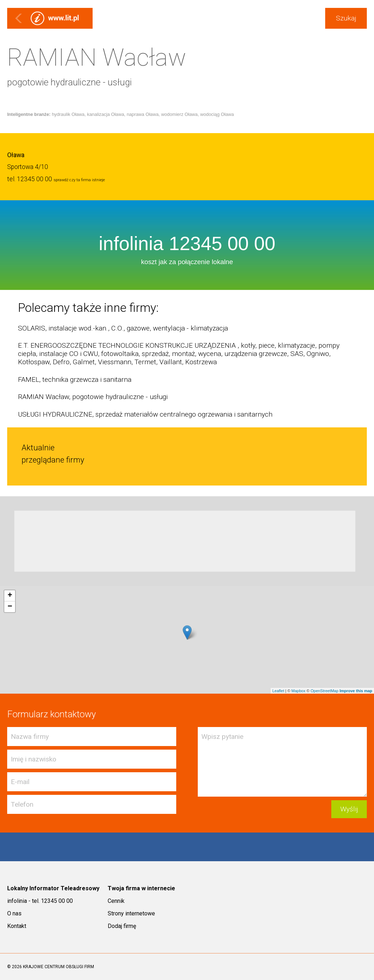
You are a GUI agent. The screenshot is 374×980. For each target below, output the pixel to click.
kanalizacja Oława (106, 114)
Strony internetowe (131, 913)
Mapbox (298, 691)
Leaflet (278, 691)
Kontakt (17, 926)
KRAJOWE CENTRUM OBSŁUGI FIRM (59, 967)
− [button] (10, 607)
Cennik (116, 901)
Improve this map (356, 691)
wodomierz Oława (179, 114)
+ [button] (10, 596)
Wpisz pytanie (282, 762)
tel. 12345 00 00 (30, 179)
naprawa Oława (143, 114)
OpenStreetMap (324, 691)
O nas (14, 913)
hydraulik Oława (68, 114)
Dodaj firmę (122, 926)
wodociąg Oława (217, 114)
